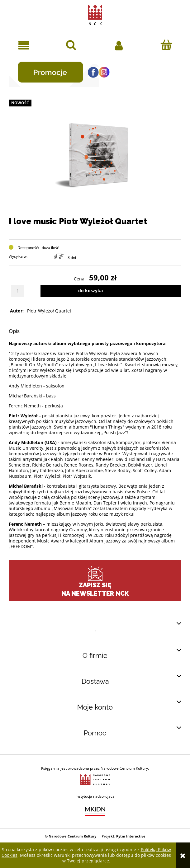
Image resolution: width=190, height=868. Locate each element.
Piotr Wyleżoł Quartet (49, 311)
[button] (24, 45)
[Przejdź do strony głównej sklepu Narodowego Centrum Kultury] (95, 14)
